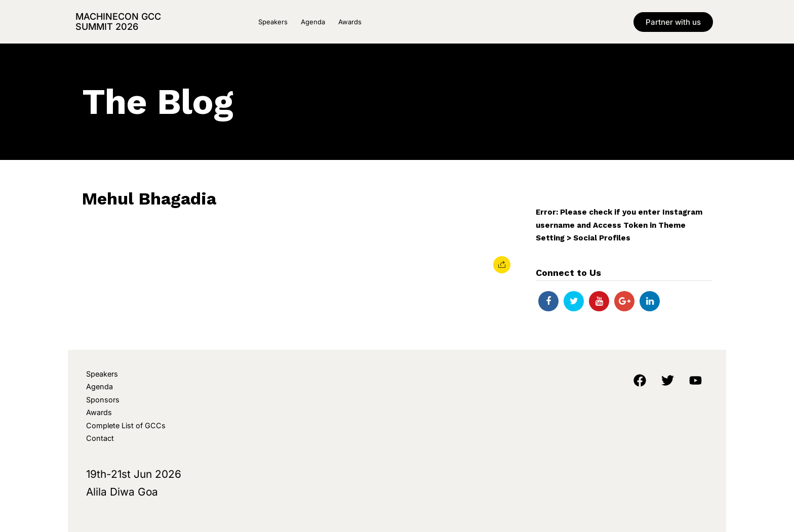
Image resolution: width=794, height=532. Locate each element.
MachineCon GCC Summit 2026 (118, 22)
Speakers (273, 22)
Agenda (313, 22)
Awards (350, 22)
